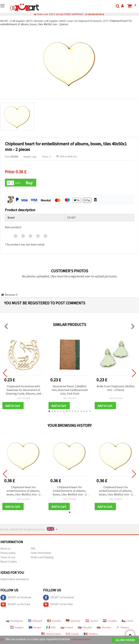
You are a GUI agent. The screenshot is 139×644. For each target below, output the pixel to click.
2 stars (23, 236)
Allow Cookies (125, 641)
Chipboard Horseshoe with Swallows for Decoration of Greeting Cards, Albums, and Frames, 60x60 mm (23, 390)
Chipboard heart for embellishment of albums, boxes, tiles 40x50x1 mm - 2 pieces (23, 492)
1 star (16, 236)
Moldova (91, 635)
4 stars (38, 236)
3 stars (31, 236)
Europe (35, 629)
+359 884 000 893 (95, 14)
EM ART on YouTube (15, 606)
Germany (73, 622)
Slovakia (85, 629)
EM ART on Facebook (16, 599)
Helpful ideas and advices (15, 580)
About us (5, 550)
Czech (127, 622)
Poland (67, 629)
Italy (51, 629)
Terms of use (8, 558)
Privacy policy (8, 554)
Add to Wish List (67, 156)
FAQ (33, 550)
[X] (2, 640)
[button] (49, 412)
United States (51, 635)
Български (14, 622)
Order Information (41, 554)
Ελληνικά (35, 622)
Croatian (110, 622)
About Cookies (9, 563)
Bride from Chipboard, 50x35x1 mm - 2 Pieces (116, 388)
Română (54, 622)
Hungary (17, 629)
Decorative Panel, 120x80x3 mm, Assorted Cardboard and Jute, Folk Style (70, 390)
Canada (72, 635)
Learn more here (83, 640)
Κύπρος (122, 629)
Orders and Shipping (42, 558)
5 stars (46, 236)
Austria (92, 622)
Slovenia (104, 629)
